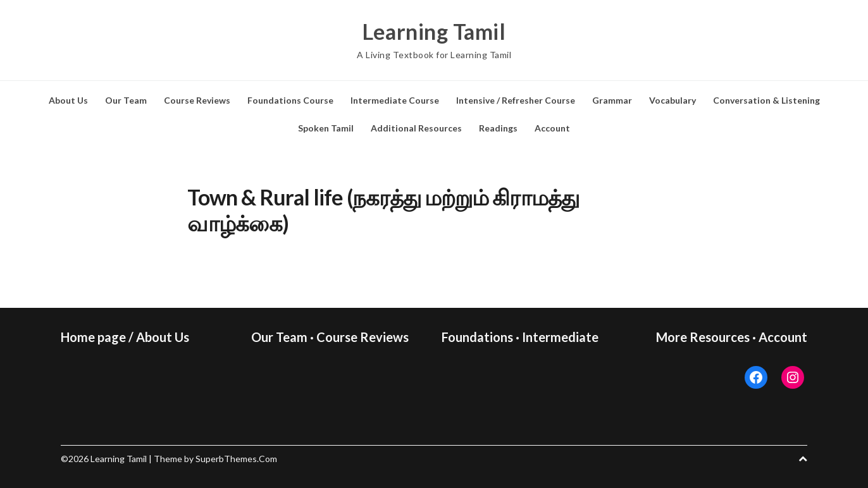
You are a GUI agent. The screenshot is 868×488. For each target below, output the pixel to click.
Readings (498, 128)
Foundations (477, 337)
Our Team (126, 100)
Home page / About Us (125, 337)
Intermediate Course (395, 100)
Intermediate (560, 337)
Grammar (612, 100)
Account (552, 128)
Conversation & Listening (766, 100)
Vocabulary (673, 100)
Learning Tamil (434, 32)
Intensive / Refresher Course (516, 100)
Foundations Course (290, 100)
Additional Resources (416, 128)
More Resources (703, 337)
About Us (68, 100)
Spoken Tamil (326, 128)
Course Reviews (197, 100)
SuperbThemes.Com (236, 459)
